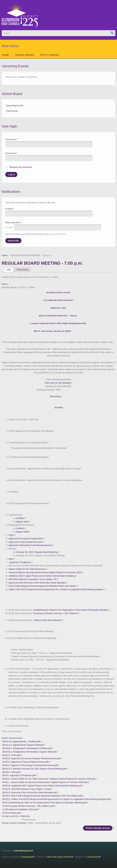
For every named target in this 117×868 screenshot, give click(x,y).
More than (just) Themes (59, 857)
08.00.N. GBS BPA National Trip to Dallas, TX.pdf (26, 789)
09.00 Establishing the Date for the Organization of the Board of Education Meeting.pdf (44, 803)
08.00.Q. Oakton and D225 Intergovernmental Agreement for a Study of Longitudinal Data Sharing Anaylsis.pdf (56, 799)
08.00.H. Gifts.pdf (11, 772)
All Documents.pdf (11, 813)
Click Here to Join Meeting (57, 383)
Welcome (25, 816)
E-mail (9, 209)
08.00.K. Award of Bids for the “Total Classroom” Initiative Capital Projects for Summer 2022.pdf (49, 779)
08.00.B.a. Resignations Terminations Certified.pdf (27, 748)
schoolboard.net (22, 851)
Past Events (12, 111)
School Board (24, 55)
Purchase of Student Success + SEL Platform (55, 613)
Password (11, 153)
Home (5, 55)
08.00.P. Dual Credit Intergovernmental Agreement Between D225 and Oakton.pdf (42, 796)
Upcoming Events (15, 105)
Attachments (22, 270)
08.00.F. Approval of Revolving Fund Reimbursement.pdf (30, 765)
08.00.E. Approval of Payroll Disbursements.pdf (25, 762)
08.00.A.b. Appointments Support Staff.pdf (23, 745)
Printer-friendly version (98, 828)
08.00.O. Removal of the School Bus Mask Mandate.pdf (29, 792)
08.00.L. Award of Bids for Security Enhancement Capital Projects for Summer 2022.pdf (45, 782)
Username (11, 139)
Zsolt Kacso (93, 857)
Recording (55, 396)
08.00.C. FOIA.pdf (11, 755)
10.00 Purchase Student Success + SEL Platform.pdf (28, 806)
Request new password (21, 167)
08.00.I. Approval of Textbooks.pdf (19, 775)
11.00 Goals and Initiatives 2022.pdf (20, 809)
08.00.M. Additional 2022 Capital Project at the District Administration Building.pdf (42, 786)
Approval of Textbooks (20, 562)
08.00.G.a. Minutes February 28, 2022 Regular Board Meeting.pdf (34, 769)
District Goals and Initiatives (48, 620)
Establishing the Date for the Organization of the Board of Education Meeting (71, 610)
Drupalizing (27, 857)
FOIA (11, 535)
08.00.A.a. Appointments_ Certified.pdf (21, 741)
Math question (13, 223)
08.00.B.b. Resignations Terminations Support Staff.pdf (29, 752)
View (10, 270)
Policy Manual (50, 55)
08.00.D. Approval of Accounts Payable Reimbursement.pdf (31, 758)
